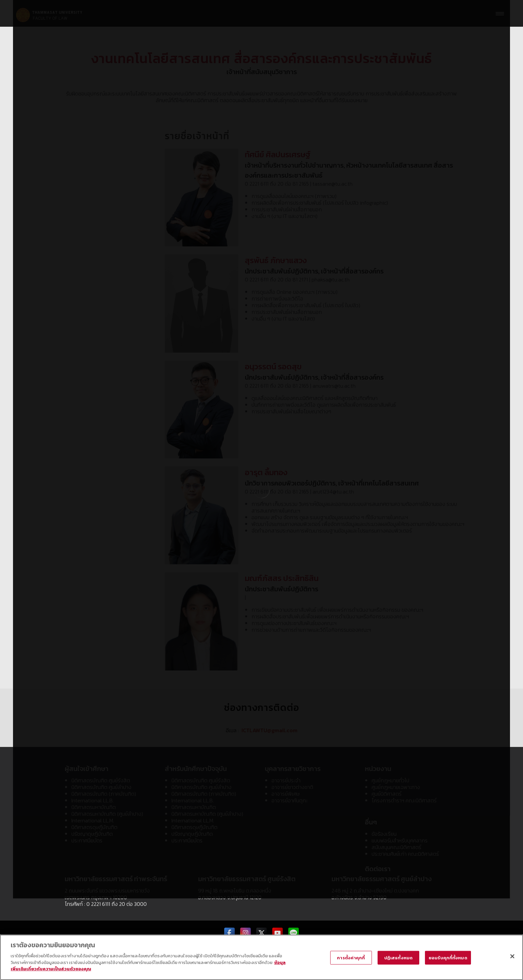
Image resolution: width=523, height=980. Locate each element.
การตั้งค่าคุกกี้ (351, 957)
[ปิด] (512, 956)
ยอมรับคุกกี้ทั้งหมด (448, 957)
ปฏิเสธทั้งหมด (398, 957)
